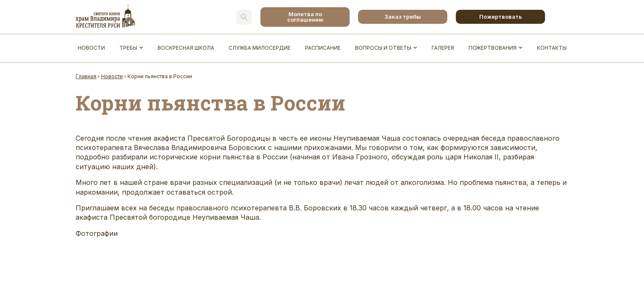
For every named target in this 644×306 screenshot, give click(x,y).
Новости (91, 48)
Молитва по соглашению (305, 17)
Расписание (323, 48)
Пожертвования (493, 48)
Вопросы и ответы (383, 48)
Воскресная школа (186, 48)
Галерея (443, 48)
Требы (128, 48)
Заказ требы (403, 17)
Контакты (552, 48)
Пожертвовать (501, 17)
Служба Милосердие (260, 48)
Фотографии (97, 233)
